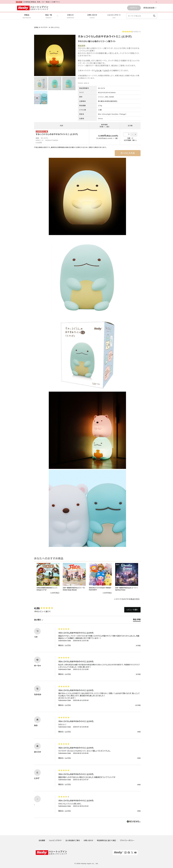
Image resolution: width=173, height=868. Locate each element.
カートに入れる (128, 153)
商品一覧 (49, 16)
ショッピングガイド (55, 840)
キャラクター (44, 27)
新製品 (27, 16)
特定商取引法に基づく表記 (106, 840)
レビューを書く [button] (132, 610)
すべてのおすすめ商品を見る (128, 599)
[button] (87, 32)
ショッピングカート (114, 16)
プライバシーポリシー (127, 840)
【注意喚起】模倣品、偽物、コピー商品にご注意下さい (42, 2)
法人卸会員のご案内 (73, 840)
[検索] (154, 16)
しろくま (98, 71)
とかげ (106, 71)
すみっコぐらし (55, 27)
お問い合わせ (92, 16)
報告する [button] (61, 645)
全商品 (36, 27)
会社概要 (42, 840)
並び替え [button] (39, 620)
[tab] (137, 620)
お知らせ (70, 16)
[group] (46, 608)
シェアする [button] (68, 645)
